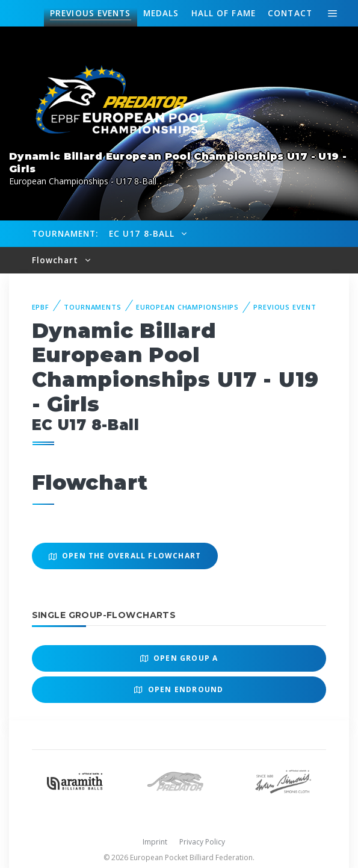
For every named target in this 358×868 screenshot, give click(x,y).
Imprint (155, 842)
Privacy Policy (202, 842)
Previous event (285, 307)
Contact (290, 13)
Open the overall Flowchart (125, 556)
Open (179, 658)
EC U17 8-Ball (143, 233)
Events (90, 13)
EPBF (41, 307)
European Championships (187, 307)
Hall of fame (224, 13)
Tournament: (65, 233)
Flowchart (57, 260)
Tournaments (93, 307)
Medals (161, 13)
